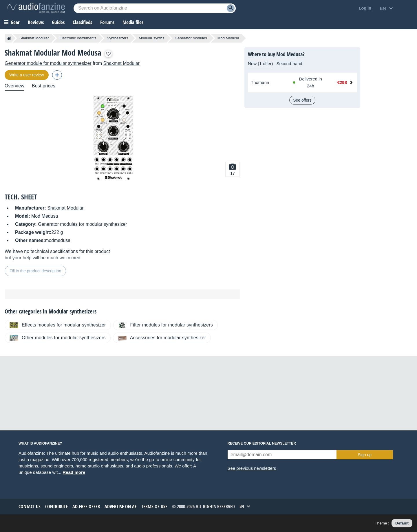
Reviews (36, 22)
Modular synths (151, 38)
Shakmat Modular (34, 38)
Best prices (44, 86)
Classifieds (82, 22)
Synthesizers (118, 38)
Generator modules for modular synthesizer (83, 224)
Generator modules (191, 38)
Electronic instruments (78, 38)
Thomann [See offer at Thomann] (260, 82)
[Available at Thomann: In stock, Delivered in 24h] (309, 82)
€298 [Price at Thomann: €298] (342, 82)
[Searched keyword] (155, 8)
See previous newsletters (252, 468)
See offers (302, 100)
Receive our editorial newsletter (262, 443)
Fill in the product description (35, 271)
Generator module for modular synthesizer (48, 63)
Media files (133, 22)
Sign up (365, 455)
